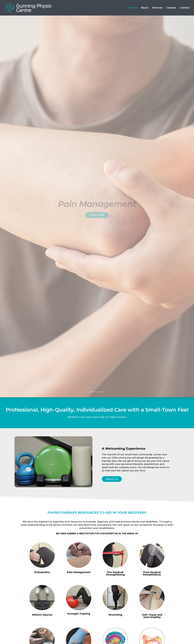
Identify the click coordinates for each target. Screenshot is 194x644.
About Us (112, 479)
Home (133, 8)
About (145, 8)
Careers (171, 8)
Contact (185, 8)
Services (157, 8)
